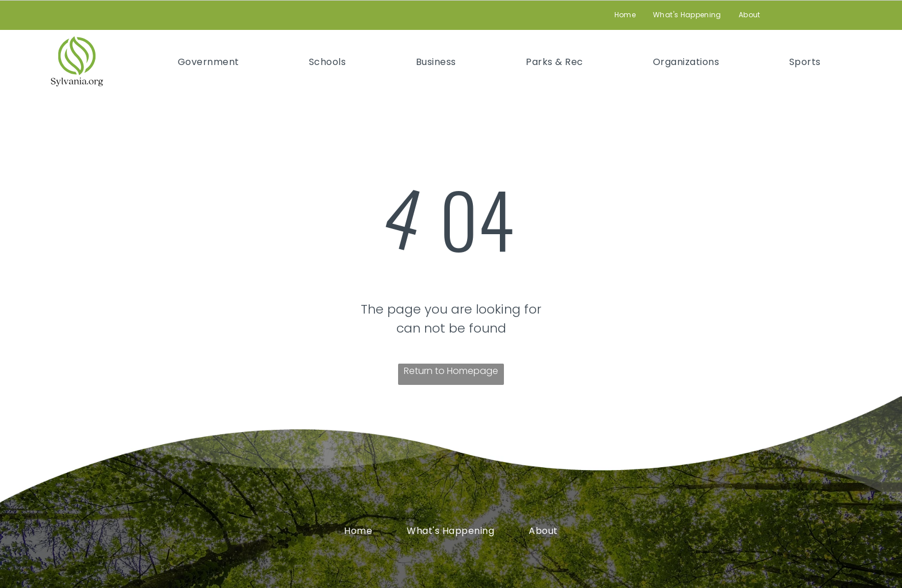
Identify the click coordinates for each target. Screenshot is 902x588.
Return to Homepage (451, 371)
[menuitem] (625, 15)
